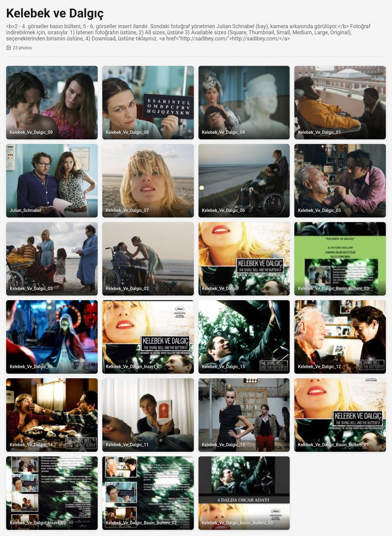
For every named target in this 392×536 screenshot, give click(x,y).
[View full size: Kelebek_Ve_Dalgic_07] (148, 181)
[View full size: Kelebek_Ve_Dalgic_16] (52, 337)
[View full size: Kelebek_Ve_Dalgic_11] (148, 415)
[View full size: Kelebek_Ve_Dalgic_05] (340, 181)
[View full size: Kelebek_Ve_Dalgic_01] (340, 103)
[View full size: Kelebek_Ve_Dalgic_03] (52, 259)
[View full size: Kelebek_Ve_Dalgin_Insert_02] (52, 493)
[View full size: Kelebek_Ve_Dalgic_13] (244, 415)
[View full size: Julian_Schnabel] (52, 181)
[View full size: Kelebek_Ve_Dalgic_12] (340, 337)
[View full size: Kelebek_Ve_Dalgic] (244, 259)
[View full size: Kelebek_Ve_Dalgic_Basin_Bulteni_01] (340, 415)
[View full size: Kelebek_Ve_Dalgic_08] (148, 103)
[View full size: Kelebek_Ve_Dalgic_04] (244, 103)
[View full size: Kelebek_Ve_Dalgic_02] (148, 259)
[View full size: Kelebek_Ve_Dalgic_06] (244, 181)
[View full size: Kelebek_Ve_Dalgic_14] (52, 415)
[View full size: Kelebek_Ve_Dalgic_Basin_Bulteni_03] (340, 259)
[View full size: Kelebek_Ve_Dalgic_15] (244, 337)
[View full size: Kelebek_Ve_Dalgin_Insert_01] (148, 337)
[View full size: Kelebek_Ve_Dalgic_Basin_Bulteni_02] (148, 493)
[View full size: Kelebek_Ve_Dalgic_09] (52, 103)
